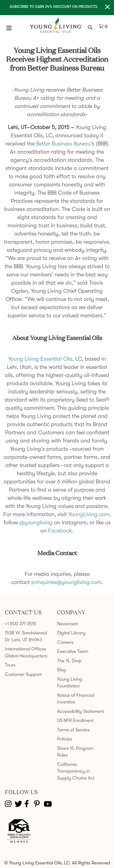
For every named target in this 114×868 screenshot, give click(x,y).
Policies (65, 739)
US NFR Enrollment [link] (75, 720)
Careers (65, 642)
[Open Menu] (9, 28)
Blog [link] (62, 670)
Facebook (60, 531)
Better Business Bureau (63, 144)
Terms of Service (73, 730)
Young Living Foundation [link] (70, 683)
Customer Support (23, 674)
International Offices (26, 649)
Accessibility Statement (81, 711)
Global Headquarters (26, 656)
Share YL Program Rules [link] (75, 752)
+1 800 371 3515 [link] (21, 624)
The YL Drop (69, 661)
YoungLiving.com (89, 514)
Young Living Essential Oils (40, 359)
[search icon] (91, 27)
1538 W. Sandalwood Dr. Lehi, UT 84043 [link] (26, 636)
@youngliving (36, 522)
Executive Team (73, 651)
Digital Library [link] (71, 633)
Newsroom (68, 624)
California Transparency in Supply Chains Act (76, 771)
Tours (10, 665)
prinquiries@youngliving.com (66, 582)
